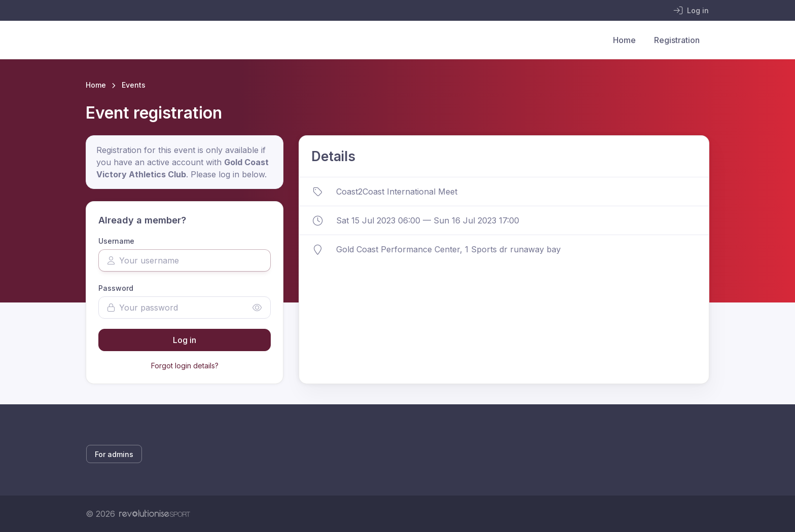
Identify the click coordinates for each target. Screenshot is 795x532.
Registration (677, 40)
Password (116, 288)
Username (116, 241)
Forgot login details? (185, 366)
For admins (114, 454)
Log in (185, 340)
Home (624, 40)
